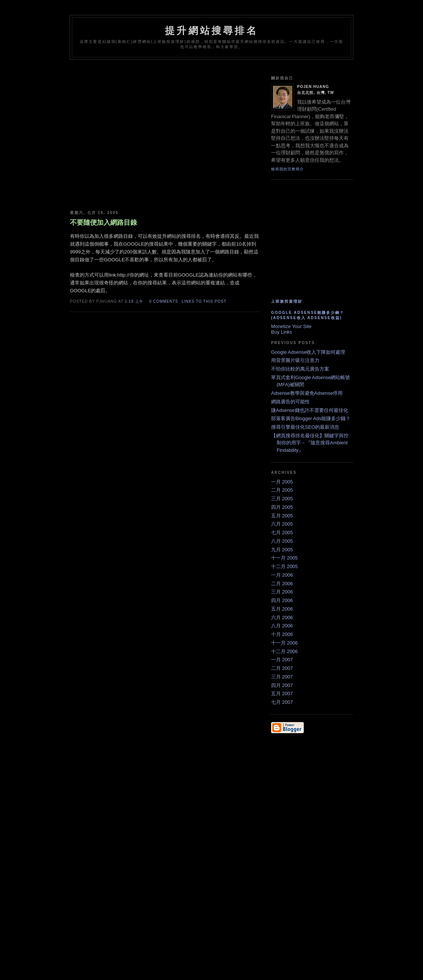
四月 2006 (282, 600)
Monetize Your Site (291, 326)
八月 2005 (282, 541)
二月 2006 (282, 584)
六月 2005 (282, 524)
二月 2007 (282, 668)
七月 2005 (282, 532)
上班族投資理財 (287, 301)
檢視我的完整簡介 (287, 169)
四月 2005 (282, 507)
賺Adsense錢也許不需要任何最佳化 (310, 410)
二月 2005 (282, 490)
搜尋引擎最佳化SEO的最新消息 (305, 427)
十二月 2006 (284, 651)
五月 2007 (282, 694)
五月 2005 (282, 516)
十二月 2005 (284, 566)
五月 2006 (282, 609)
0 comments (164, 301)
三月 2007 (282, 677)
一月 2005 (282, 482)
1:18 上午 (134, 301)
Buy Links (282, 332)
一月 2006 (282, 575)
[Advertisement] (206, 66)
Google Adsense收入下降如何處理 (308, 352)
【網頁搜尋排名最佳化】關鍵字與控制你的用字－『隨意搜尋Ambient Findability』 (310, 443)
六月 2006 (282, 617)
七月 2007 (282, 702)
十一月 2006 (284, 643)
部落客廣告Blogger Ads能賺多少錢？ (311, 418)
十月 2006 (282, 634)
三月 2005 (282, 499)
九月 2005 (282, 550)
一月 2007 (282, 660)
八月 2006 (282, 626)
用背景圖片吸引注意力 (295, 360)
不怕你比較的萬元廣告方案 (300, 369)
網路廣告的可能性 (290, 402)
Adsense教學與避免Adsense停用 (307, 393)
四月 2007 (282, 685)
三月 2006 (282, 592)
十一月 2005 (284, 558)
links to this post (204, 301)
